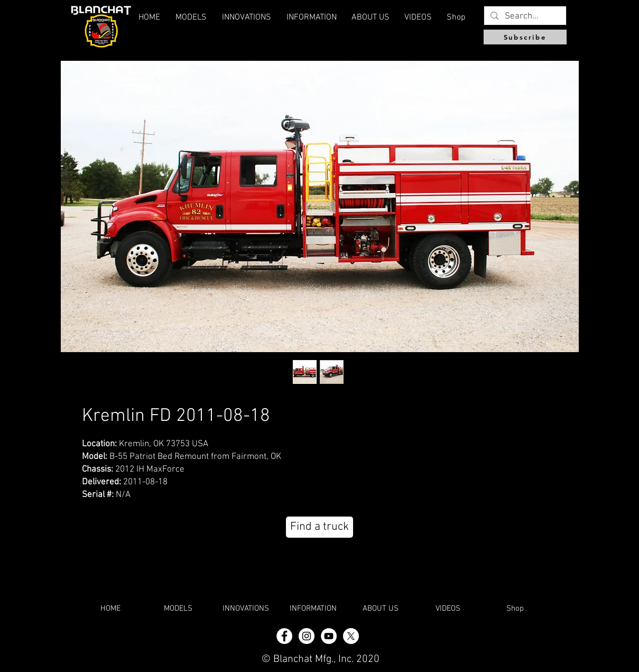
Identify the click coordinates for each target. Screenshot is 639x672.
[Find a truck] (319, 527)
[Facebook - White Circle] (284, 636)
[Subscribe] (525, 37)
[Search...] (524, 17)
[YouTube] (329, 636)
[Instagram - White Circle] (307, 636)
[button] (371, 17)
